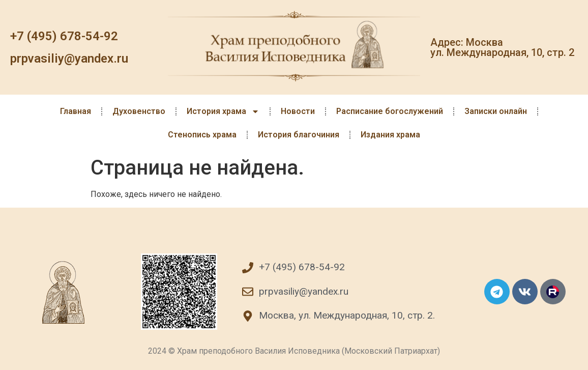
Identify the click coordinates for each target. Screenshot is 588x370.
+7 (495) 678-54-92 (64, 36)
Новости (298, 111)
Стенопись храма (202, 135)
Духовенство (139, 111)
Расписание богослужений (390, 111)
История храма (223, 111)
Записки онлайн (496, 111)
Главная (76, 111)
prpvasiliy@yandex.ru (69, 59)
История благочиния (299, 135)
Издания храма (390, 135)
